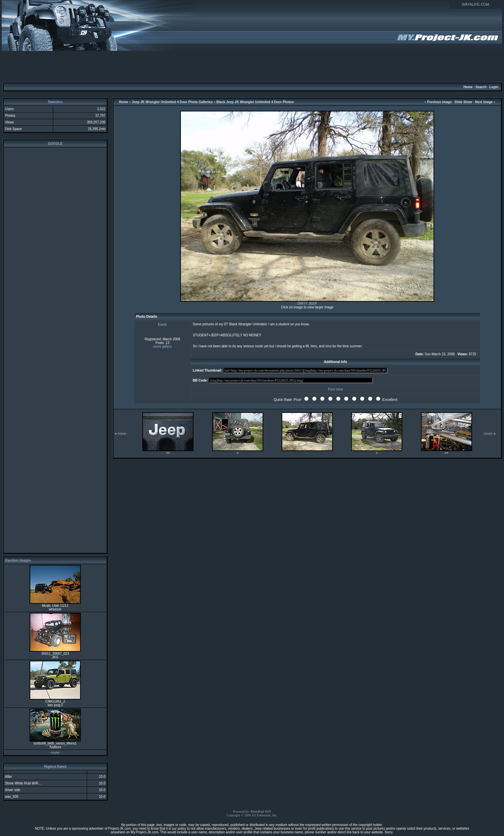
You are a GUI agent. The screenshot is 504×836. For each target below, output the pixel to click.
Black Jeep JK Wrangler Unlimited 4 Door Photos (255, 102)
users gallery (162, 346)
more (55, 752)
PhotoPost (257, 812)
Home (468, 87)
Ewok (162, 324)
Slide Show (463, 102)
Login (494, 87)
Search (481, 87)
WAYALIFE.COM (475, 4)
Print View (336, 389)
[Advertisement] (252, 66)
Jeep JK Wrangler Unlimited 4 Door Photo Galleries (172, 102)
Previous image (440, 102)
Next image (484, 102)
